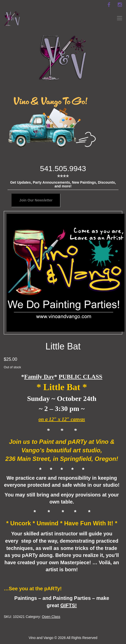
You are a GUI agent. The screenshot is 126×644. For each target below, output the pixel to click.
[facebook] (109, 5)
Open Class (51, 617)
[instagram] (120, 5)
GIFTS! (69, 605)
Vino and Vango (41, 638)
